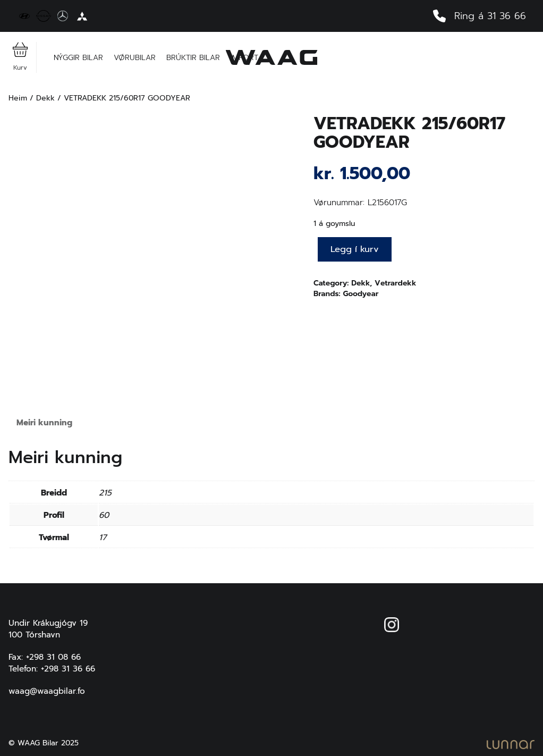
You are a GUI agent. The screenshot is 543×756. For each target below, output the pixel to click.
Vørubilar (135, 58)
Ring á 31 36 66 (480, 16)
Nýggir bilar (78, 58)
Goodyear (360, 294)
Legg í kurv (355, 249)
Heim (18, 98)
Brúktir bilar (193, 58)
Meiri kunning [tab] (44, 422)
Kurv (20, 57)
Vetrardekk (395, 283)
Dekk (45, 98)
